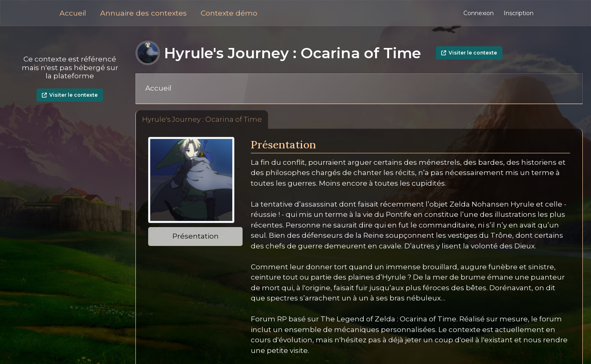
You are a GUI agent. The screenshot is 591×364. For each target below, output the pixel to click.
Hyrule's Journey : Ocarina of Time (202, 119)
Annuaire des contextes (143, 13)
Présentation (196, 236)
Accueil (73, 13)
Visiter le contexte (70, 95)
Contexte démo (229, 13)
